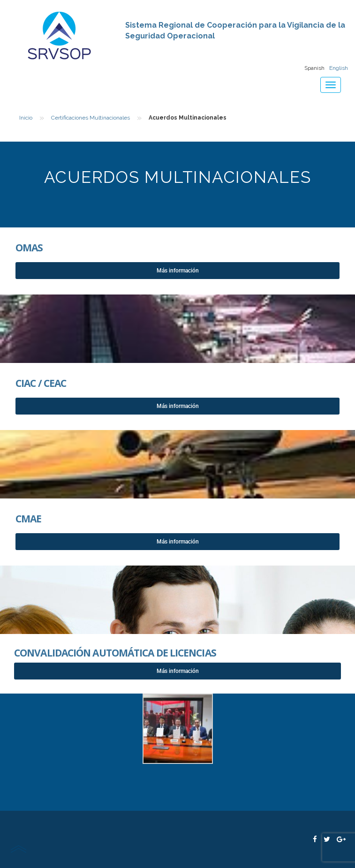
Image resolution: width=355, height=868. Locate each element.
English (339, 68)
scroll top (18, 849)
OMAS (29, 248)
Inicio (26, 118)
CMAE (28, 519)
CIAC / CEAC (41, 383)
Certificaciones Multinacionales (91, 118)
